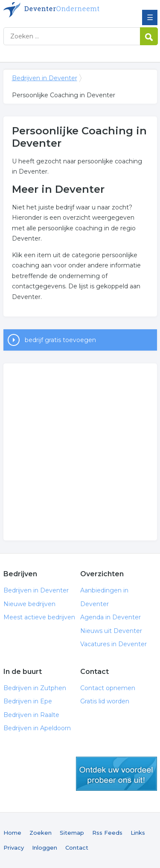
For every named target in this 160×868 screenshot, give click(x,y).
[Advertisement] (80, 452)
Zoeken (41, 833)
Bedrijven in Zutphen (35, 688)
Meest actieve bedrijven (39, 617)
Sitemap (72, 833)
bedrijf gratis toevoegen (60, 340)
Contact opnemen (108, 688)
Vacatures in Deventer (113, 644)
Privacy (14, 848)
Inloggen (45, 848)
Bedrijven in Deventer (65, 10)
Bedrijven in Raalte (31, 715)
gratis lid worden (116, 774)
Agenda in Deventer (111, 617)
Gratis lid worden (105, 701)
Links (138, 833)
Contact (77, 848)
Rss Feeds (107, 833)
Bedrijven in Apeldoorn (37, 728)
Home (12, 833)
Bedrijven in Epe (28, 701)
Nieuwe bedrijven (29, 604)
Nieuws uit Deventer (111, 631)
